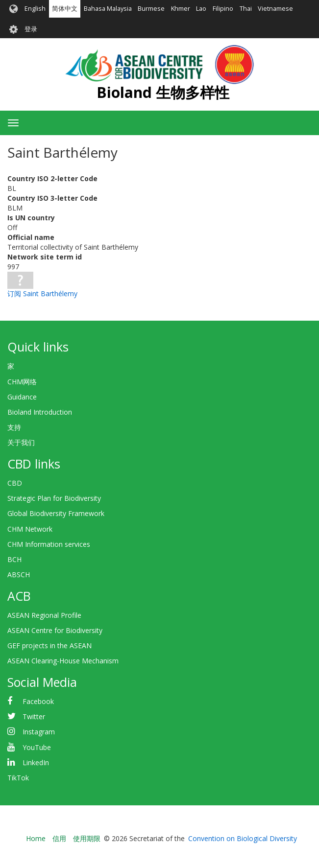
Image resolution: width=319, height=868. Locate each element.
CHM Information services (49, 544)
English (35, 9)
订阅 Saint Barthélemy (42, 293)
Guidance (22, 397)
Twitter (34, 716)
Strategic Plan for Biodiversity (54, 498)
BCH (14, 559)
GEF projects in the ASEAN (49, 645)
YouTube (37, 747)
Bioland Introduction (40, 412)
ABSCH (19, 575)
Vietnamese (275, 9)
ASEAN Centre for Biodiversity (55, 630)
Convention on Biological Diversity (243, 838)
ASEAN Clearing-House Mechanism (63, 661)
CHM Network (30, 529)
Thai (246, 9)
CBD (15, 483)
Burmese (151, 9)
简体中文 (65, 9)
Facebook (38, 701)
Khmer (181, 9)
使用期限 (87, 838)
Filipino (223, 9)
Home (36, 838)
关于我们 (21, 442)
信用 (59, 838)
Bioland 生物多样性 (163, 92)
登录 (31, 29)
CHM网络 (22, 382)
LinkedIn (36, 762)
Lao (201, 9)
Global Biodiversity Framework (56, 513)
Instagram (39, 732)
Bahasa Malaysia (108, 9)
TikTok (18, 778)
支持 (14, 427)
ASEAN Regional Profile (44, 615)
